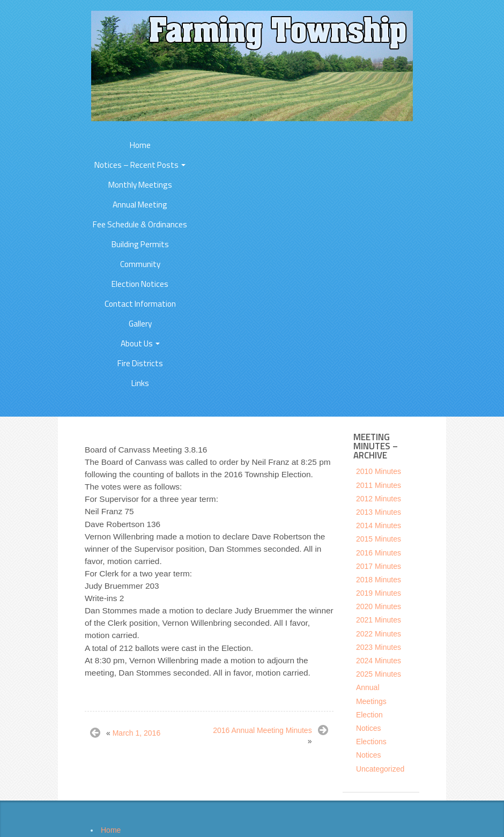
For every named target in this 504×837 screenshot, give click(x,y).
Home (140, 145)
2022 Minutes (379, 634)
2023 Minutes (379, 647)
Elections (371, 742)
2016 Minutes (379, 553)
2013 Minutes (379, 512)
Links (140, 383)
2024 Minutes (379, 661)
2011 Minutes (379, 485)
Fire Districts (140, 363)
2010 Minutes (379, 471)
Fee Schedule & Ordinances (140, 224)
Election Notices (140, 284)
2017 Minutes (379, 566)
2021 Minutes (379, 620)
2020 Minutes (379, 606)
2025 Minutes (379, 674)
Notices (369, 755)
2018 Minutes (379, 580)
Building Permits (140, 244)
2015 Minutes (379, 539)
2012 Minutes (379, 499)
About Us (140, 343)
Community (140, 264)
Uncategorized (380, 769)
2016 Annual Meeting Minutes (262, 730)
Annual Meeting (140, 205)
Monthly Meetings (140, 185)
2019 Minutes (379, 593)
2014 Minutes (379, 525)
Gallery (140, 324)
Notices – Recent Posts (140, 165)
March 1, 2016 (137, 733)
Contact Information (140, 304)
